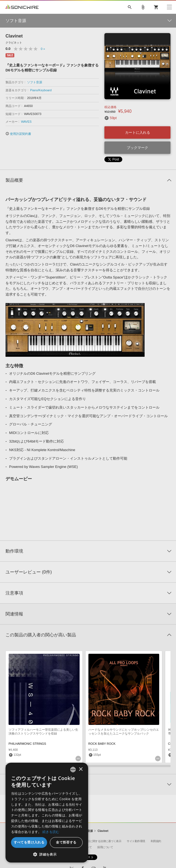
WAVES (26, 122)
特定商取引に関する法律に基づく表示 (99, 841)
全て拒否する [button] (66, 842)
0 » (43, 49)
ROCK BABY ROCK (102, 744)
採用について (105, 847)
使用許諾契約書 (18, 134)
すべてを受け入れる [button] (29, 842)
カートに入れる (138, 132)
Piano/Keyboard (41, 90)
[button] (47, 854)
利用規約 (156, 841)
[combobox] (73, 770)
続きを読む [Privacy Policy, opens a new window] (51, 832)
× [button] (81, 769)
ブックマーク (137, 148)
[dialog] (47, 813)
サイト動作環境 (136, 841)
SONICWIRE (22, 7)
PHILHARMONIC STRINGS (27, 744)
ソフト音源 (35, 82)
